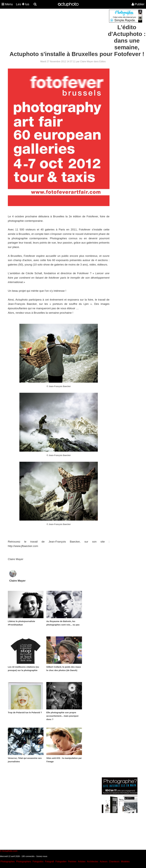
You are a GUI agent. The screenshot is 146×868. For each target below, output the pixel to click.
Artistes (82, 862)
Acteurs (104, 862)
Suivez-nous (42, 856)
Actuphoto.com (10, 851)
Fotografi (49, 862)
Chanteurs (114, 862)
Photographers (24, 862)
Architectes (93, 862)
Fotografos (38, 862)
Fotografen (61, 862)
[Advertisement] (56, 30)
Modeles (125, 862)
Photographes (8, 862)
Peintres (72, 862)
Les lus (23, 4)
